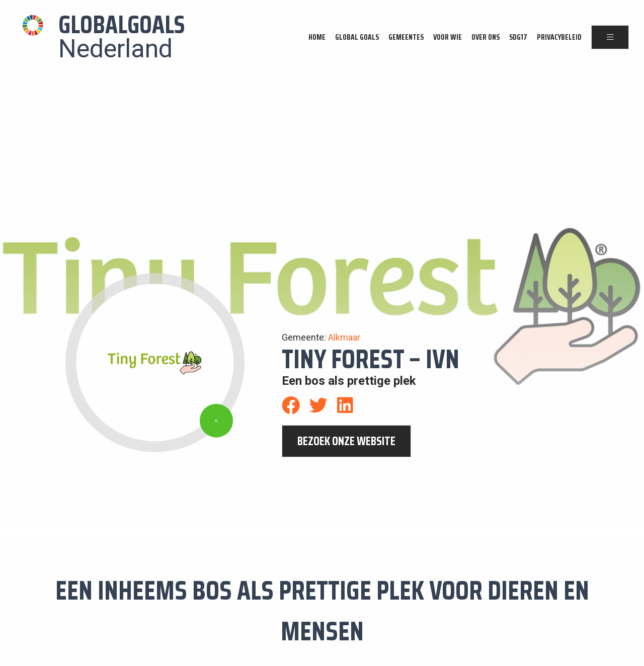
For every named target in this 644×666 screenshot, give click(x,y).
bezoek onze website (346, 441)
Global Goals (357, 37)
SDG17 (518, 37)
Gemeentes (406, 37)
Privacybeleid (559, 37)
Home (317, 37)
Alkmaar (344, 337)
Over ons (486, 37)
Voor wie (448, 37)
